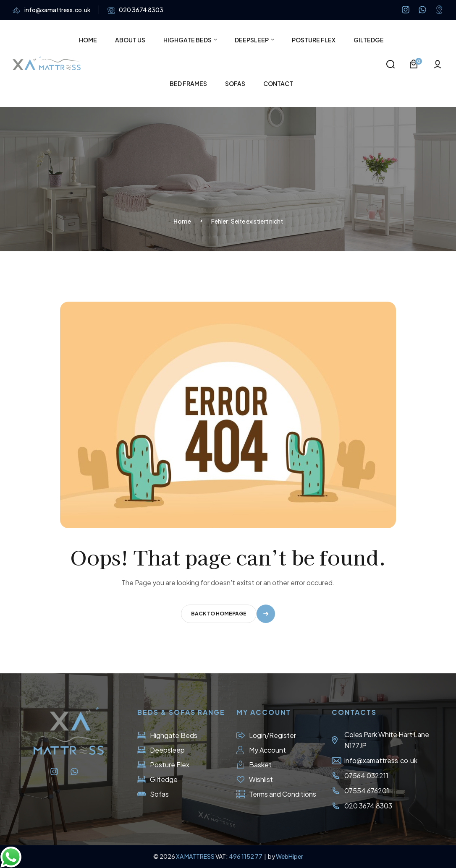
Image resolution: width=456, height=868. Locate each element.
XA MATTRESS (195, 856)
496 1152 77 (246, 856)
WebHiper (290, 856)
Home (182, 221)
